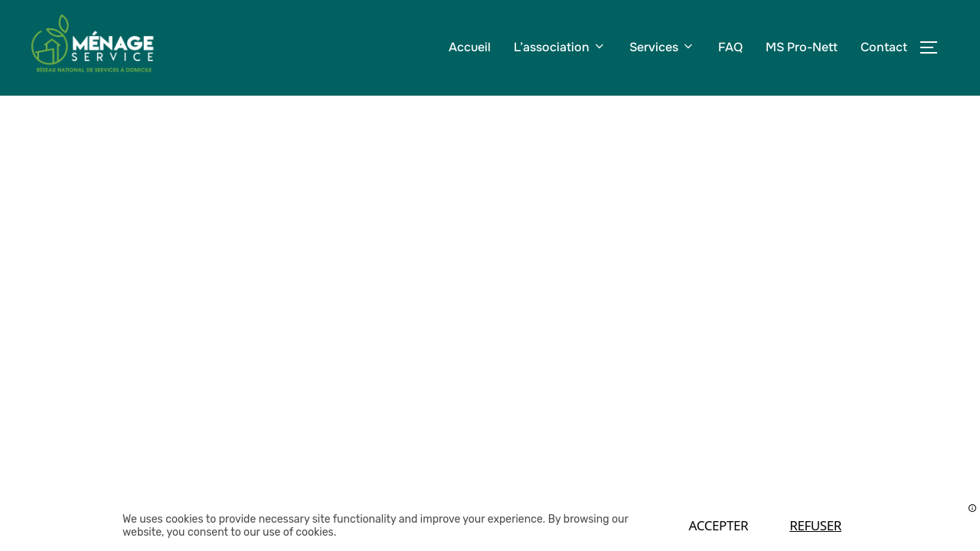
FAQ (730, 47)
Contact (884, 47)
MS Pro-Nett (802, 47)
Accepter (719, 525)
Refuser (815, 525)
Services (662, 47)
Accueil (470, 47)
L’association (560, 47)
